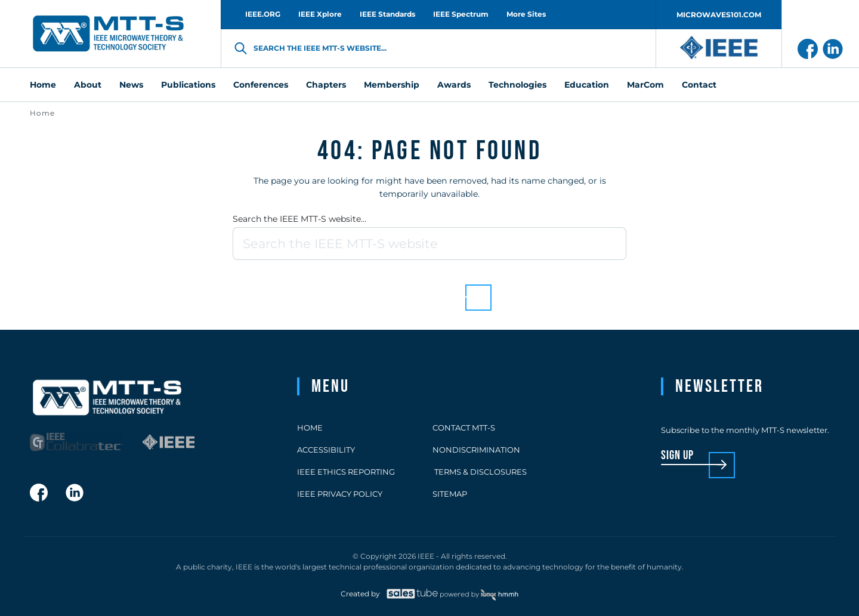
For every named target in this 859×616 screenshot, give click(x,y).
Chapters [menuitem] (326, 85)
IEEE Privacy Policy (340, 494)
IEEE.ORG (263, 14)
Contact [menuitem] (699, 85)
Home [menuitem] (43, 85)
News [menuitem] (131, 85)
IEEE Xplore (320, 14)
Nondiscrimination (476, 450)
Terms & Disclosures (480, 472)
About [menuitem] (88, 85)
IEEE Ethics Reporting (346, 472)
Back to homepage (409, 288)
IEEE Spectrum (461, 14)
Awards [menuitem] (454, 85)
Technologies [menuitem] (517, 85)
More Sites (526, 14)
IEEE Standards (387, 14)
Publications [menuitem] (188, 85)
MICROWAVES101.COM (719, 15)
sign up (677, 456)
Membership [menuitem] (392, 85)
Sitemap (450, 494)
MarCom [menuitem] (645, 85)
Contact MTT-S (464, 428)
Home (42, 113)
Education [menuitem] (587, 85)
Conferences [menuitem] (261, 85)
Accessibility (326, 450)
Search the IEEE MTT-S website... (299, 219)
